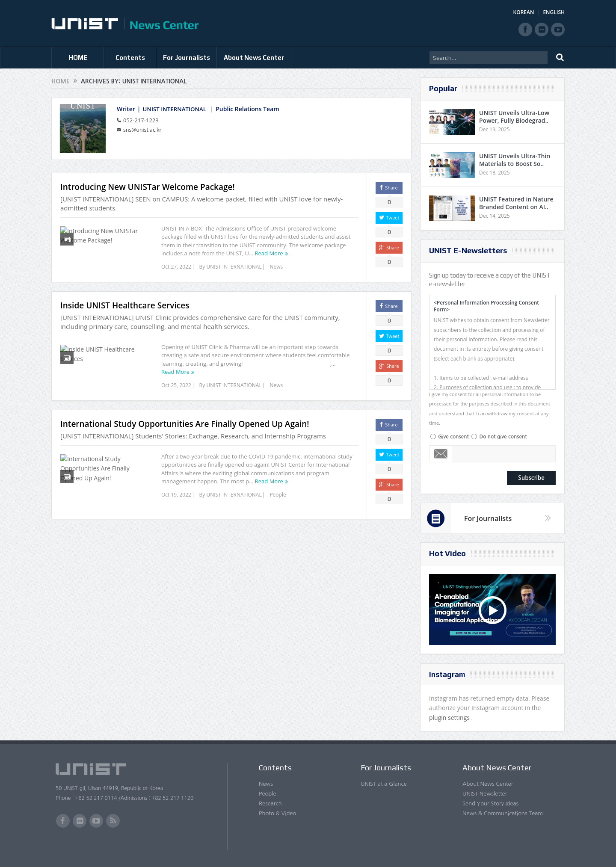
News (276, 267)
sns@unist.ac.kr (144, 129)
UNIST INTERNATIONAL (176, 109)
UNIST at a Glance (384, 784)
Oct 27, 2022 (176, 267)
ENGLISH (554, 12)
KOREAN (524, 12)
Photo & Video (277, 813)
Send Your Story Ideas (490, 803)
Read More (269, 253)
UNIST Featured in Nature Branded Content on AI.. (516, 203)
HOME (78, 58)
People (278, 505)
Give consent (453, 437)
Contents (130, 58)
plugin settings (450, 718)
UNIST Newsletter (485, 794)
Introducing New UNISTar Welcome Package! (148, 187)
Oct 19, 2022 (176, 505)
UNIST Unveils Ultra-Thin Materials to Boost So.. (515, 160)
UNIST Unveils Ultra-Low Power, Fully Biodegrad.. (514, 117)
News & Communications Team (503, 813)
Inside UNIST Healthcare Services (125, 311)
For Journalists (187, 58)
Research (270, 803)
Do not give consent (503, 437)
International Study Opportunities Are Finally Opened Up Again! (185, 434)
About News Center (254, 58)
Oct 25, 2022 (176, 390)
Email (441, 454)
